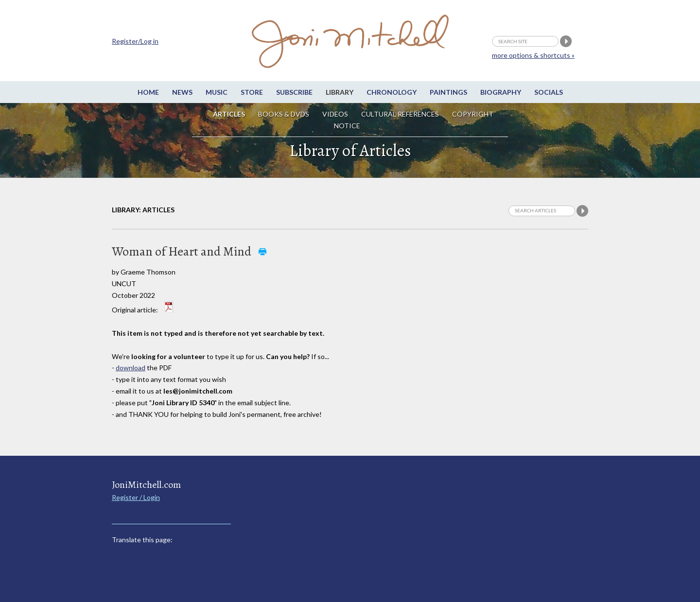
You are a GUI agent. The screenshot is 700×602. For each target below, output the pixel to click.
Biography (501, 92)
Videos (335, 114)
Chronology (392, 92)
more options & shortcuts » (533, 55)
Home (148, 92)
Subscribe (294, 92)
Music (217, 92)
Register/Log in (135, 41)
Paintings (448, 92)
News (182, 92)
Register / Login (136, 497)
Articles (229, 114)
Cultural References (400, 114)
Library (340, 92)
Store (252, 92)
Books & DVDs (284, 114)
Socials (549, 92)
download (131, 368)
